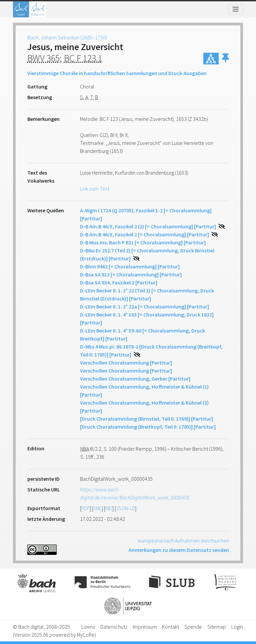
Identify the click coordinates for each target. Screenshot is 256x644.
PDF (85, 508)
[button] (225, 59)
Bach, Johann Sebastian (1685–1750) (67, 37)
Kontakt (170, 627)
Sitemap (217, 627)
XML (97, 508)
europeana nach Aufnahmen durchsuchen (183, 541)
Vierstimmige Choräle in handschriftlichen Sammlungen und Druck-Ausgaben (117, 73)
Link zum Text (95, 189)
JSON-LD (125, 508)
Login (237, 627)
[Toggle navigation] (236, 9)
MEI (109, 508)
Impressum (145, 627)
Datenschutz (114, 627)
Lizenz (88, 627)
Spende (193, 627)
